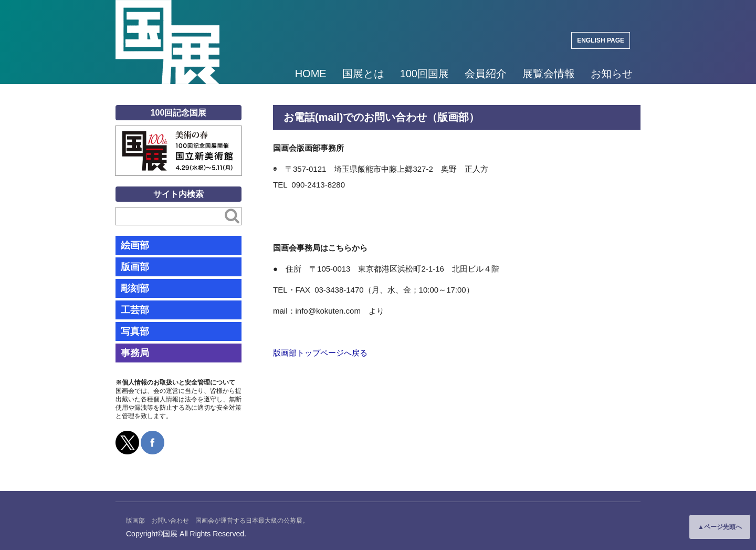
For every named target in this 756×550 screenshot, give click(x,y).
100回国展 (424, 74)
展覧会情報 (549, 74)
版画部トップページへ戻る (320, 353)
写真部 (135, 331)
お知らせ (612, 74)
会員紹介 (486, 74)
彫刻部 (135, 288)
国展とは (363, 74)
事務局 (135, 353)
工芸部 (135, 310)
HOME (311, 74)
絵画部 (135, 245)
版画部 (135, 267)
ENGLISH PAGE (601, 40)
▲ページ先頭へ (720, 527)
